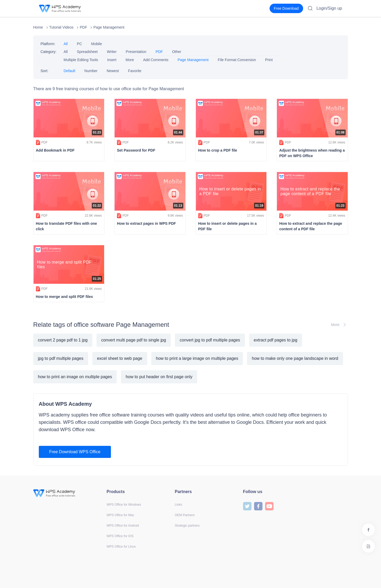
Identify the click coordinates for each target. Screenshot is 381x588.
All (66, 44)
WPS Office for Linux (121, 547)
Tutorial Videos (61, 27)
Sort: (45, 71)
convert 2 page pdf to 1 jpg (63, 340)
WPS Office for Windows (124, 505)
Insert (112, 60)
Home (38, 27)
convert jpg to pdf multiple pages (210, 340)
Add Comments (156, 60)
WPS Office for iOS (120, 536)
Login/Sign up (329, 8)
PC (79, 44)
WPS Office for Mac (120, 515)
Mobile (97, 44)
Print (269, 60)
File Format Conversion (237, 60)
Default (69, 71)
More (130, 60)
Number (91, 71)
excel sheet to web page (120, 358)
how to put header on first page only (159, 377)
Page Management (109, 27)
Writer (112, 52)
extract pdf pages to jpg (276, 340)
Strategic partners (187, 526)
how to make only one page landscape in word (295, 358)
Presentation (136, 52)
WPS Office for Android (123, 526)
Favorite (135, 71)
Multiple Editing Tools (81, 60)
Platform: (48, 44)
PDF (83, 27)
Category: (49, 52)
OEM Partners (185, 515)
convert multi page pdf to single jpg (134, 340)
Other (177, 52)
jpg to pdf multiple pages (61, 358)
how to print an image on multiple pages (75, 377)
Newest (113, 71)
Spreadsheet (87, 52)
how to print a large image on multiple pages (197, 358)
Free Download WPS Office (75, 452)
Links (179, 505)
